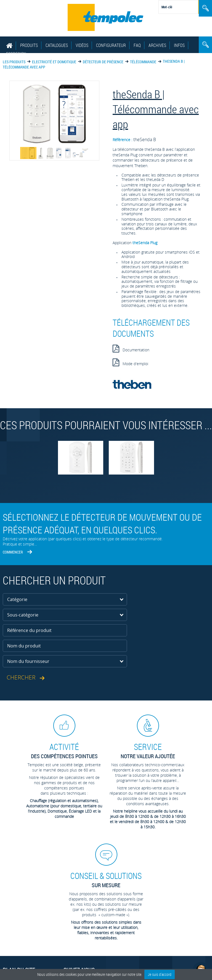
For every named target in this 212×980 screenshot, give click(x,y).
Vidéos (82, 45)
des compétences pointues (64, 751)
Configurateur (111, 45)
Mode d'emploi (130, 362)
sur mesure (106, 880)
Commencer (13, 552)
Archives (157, 45)
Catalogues (57, 45)
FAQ (137, 45)
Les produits (14, 62)
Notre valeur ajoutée (148, 751)
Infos (179, 45)
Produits (29, 45)
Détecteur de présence (103, 62)
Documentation (131, 349)
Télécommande (143, 62)
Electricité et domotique (54, 62)
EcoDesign (16, 54)
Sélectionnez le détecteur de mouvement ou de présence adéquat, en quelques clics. (102, 523)
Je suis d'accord (160, 974)
